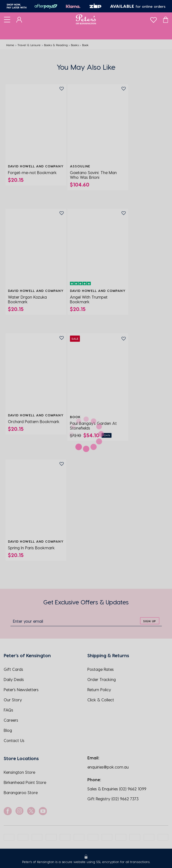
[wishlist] (153, 19)
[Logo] (86, 19)
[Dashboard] (19, 19)
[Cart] (166, 19)
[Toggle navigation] (7, 19)
